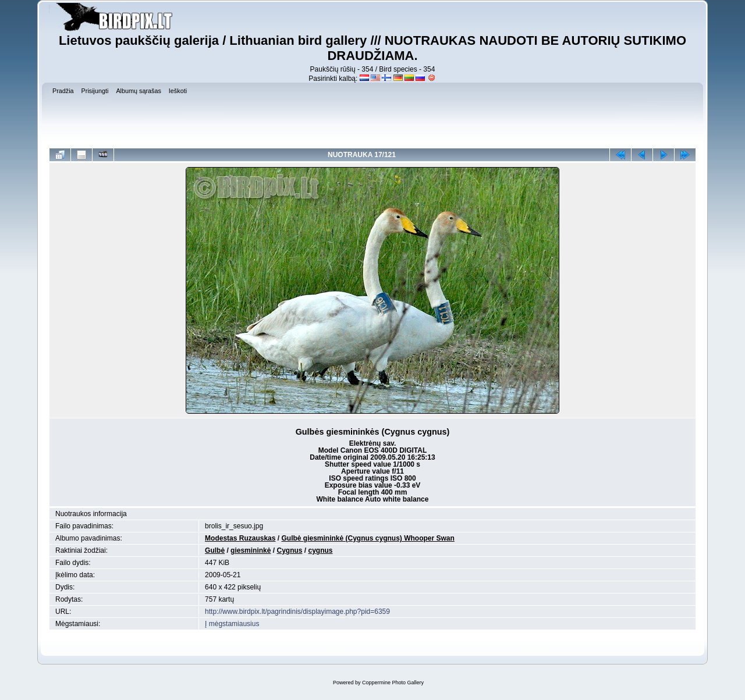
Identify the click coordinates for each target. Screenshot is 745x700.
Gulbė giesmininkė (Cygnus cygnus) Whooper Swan (368, 538)
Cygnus (289, 550)
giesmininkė (251, 550)
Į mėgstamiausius (232, 624)
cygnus (321, 550)
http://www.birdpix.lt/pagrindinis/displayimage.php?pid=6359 (297, 612)
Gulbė (215, 550)
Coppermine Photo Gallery (393, 683)
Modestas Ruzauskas (240, 538)
